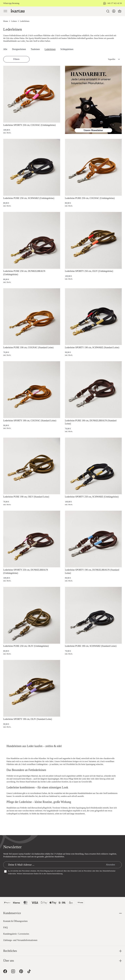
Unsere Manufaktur (93, 130)
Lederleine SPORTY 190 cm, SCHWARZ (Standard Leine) (92, 347)
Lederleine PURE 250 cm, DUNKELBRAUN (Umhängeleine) (24, 273)
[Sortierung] (110, 59)
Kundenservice (12, 913)
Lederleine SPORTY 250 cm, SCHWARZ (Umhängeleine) (92, 497)
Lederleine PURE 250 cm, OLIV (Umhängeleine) (26, 646)
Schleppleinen (67, 49)
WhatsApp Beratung (11, 3)
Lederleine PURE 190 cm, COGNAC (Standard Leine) (28, 347)
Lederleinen (50, 49)
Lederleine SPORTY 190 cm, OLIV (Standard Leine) (28, 719)
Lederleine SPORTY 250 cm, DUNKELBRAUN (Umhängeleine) (26, 571)
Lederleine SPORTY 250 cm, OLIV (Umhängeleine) (89, 271)
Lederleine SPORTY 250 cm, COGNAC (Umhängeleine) (29, 125)
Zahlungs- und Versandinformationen (20, 940)
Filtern (16, 59)
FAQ (5, 928)
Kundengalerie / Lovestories (16, 934)
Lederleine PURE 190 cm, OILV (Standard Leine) (26, 497)
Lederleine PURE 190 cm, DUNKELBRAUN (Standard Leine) (91, 422)
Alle (5, 49)
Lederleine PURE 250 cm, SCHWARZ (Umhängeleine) (29, 198)
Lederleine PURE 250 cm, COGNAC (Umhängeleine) (90, 198)
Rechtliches (10, 951)
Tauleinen (35, 49)
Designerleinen (19, 49)
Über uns (9, 961)
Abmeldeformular (109, 871)
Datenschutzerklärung (55, 874)
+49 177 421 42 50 (114, 3)
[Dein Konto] (114, 11)
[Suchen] (108, 11)
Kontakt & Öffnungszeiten (15, 921)
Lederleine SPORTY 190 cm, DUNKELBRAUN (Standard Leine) (92, 571)
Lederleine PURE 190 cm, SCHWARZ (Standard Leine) (91, 646)
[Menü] (5, 11)
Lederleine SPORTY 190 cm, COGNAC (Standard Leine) (30, 421)
